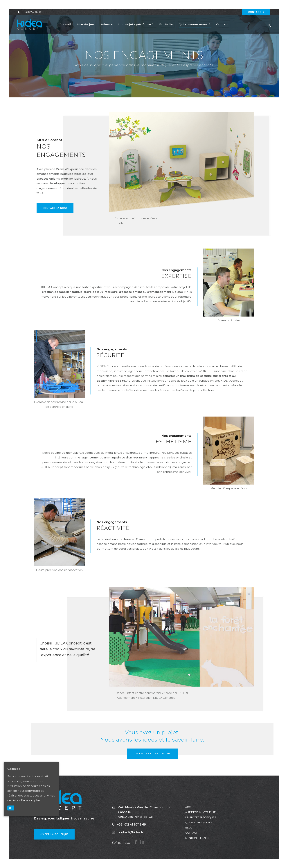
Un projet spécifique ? (201, 817)
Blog (189, 828)
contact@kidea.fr (130, 832)
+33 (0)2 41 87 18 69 (34, 12)
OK (11, 808)
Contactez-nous (55, 208)
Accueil (191, 807)
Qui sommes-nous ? (199, 822)
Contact (256, 12)
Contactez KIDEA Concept (152, 754)
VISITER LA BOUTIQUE (54, 834)
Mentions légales (197, 838)
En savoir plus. (31, 800)
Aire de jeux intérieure (200, 812)
